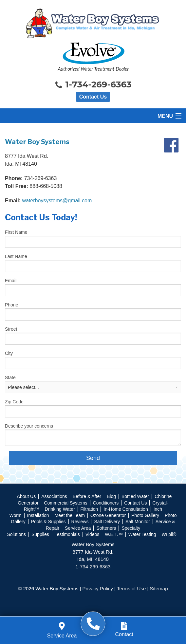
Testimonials (67, 534)
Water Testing (142, 534)
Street (11, 329)
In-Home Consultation (126, 509)
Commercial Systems (65, 503)
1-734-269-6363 (93, 85)
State (10, 377)
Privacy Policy (98, 589)
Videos (93, 534)
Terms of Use (131, 589)
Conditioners (106, 503)
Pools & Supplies (48, 522)
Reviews (80, 522)
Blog (111, 496)
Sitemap (159, 589)
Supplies (40, 534)
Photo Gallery (145, 515)
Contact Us (93, 97)
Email (11, 281)
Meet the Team (70, 515)
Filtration (89, 509)
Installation (38, 515)
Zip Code (14, 402)
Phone (11, 305)
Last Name (16, 256)
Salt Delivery (107, 522)
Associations (54, 496)
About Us (27, 496)
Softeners (106, 528)
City (9, 353)
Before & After (87, 496)
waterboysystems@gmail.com (57, 201)
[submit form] (93, 458)
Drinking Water (60, 509)
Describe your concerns (29, 426)
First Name (16, 232)
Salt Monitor (138, 522)
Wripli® (169, 534)
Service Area (78, 528)
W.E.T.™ (114, 534)
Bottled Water (135, 496)
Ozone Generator (108, 515)
